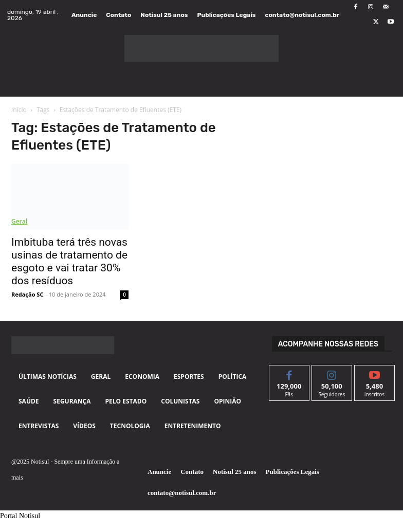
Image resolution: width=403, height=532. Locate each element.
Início (19, 110)
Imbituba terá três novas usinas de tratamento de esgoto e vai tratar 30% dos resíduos (69, 261)
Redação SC (27, 294)
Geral (19, 221)
